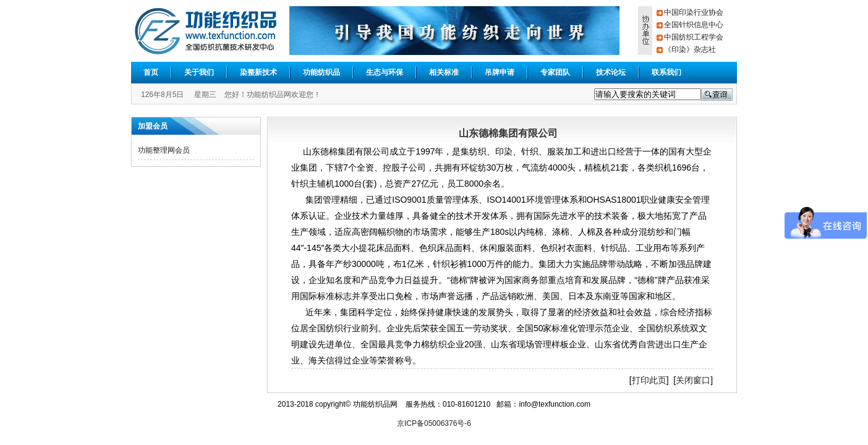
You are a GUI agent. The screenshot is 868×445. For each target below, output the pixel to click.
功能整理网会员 (164, 150)
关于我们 (199, 72)
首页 (151, 72)
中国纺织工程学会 (694, 37)
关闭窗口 (693, 380)
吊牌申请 (500, 72)
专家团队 (555, 72)
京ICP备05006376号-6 (434, 423)
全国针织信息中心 (694, 25)
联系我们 (666, 72)
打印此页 (649, 380)
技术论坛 (611, 72)
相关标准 (444, 72)
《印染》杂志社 (690, 49)
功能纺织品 (321, 72)
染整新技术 (258, 72)
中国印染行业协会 (694, 12)
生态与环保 (385, 72)
